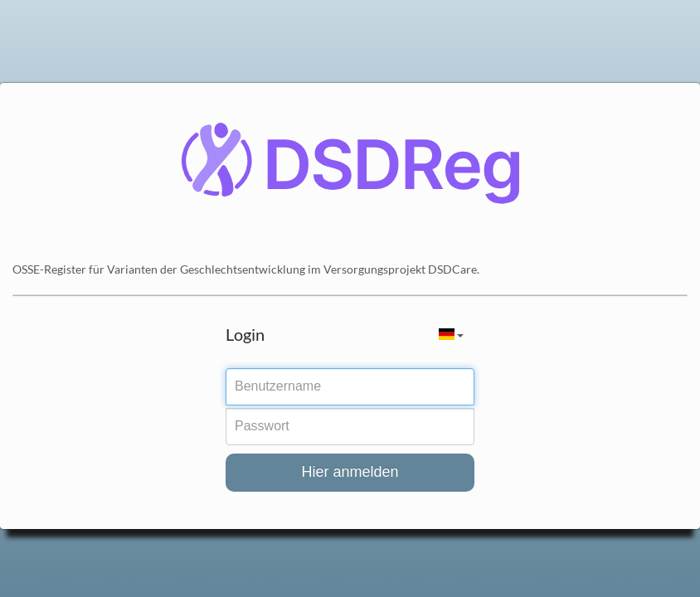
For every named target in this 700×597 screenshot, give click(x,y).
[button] (451, 334)
